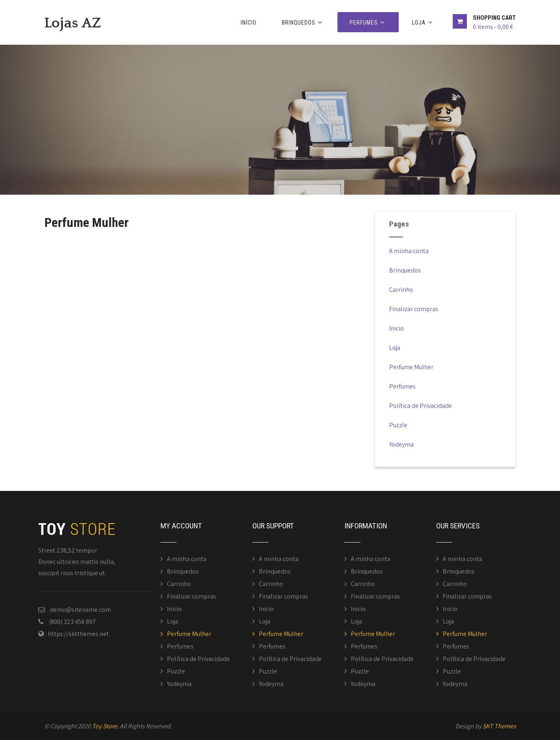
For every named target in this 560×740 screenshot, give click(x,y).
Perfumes (368, 22)
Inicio (397, 328)
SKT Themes (499, 726)
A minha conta (409, 251)
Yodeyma (401, 444)
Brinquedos (303, 22)
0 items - (493, 27)
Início (249, 23)
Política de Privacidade (421, 406)
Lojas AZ (73, 23)
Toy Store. (105, 726)
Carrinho (401, 290)
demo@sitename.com (80, 610)
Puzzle (398, 425)
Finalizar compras (414, 309)
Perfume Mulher (411, 367)
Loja (423, 22)
